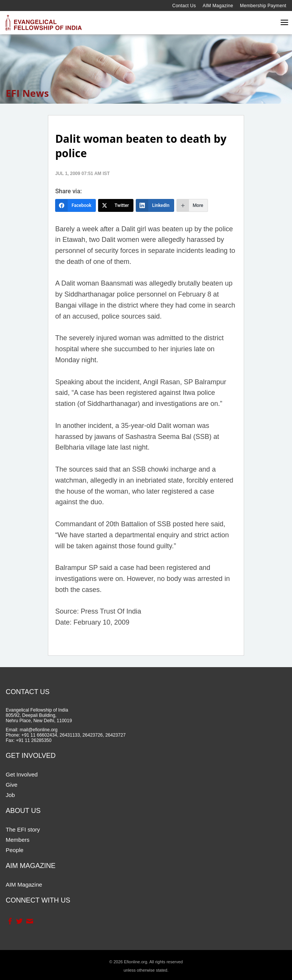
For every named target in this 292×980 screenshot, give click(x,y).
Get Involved (22, 774)
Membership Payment (263, 6)
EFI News (27, 93)
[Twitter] (116, 205)
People (15, 850)
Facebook (10, 921)
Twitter (19, 921)
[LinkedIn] (155, 205)
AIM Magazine (218, 6)
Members (18, 840)
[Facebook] (75, 205)
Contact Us (184, 6)
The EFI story (23, 829)
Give (12, 785)
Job (10, 795)
